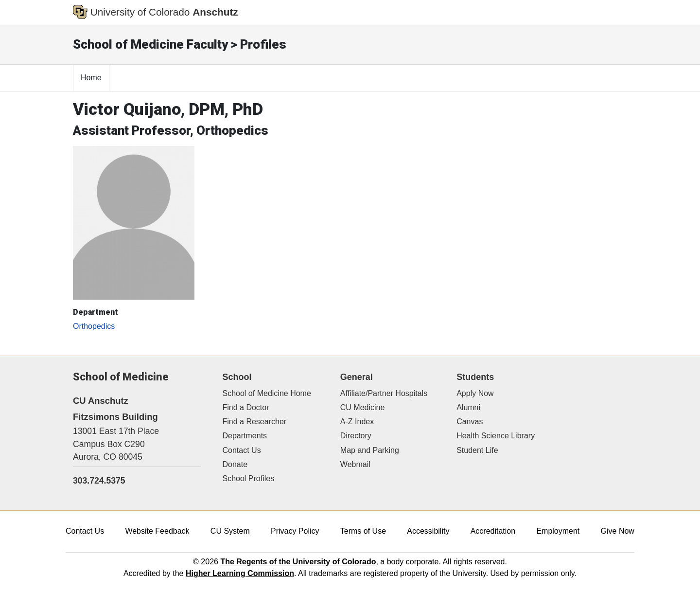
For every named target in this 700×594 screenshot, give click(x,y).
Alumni (468, 407)
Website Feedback (157, 531)
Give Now (618, 531)
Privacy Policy (295, 531)
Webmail (355, 464)
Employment (558, 531)
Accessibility (428, 531)
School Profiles (249, 478)
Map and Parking (370, 450)
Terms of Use (363, 531)
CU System (230, 531)
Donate (235, 464)
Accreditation (493, 531)
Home (91, 78)
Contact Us (242, 450)
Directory (356, 436)
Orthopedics (94, 326)
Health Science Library (496, 436)
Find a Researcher (255, 422)
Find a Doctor (246, 407)
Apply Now (475, 393)
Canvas (470, 422)
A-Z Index (357, 422)
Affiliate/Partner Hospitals (384, 393)
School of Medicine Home (267, 393)
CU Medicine (363, 407)
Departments (245, 436)
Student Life (477, 450)
